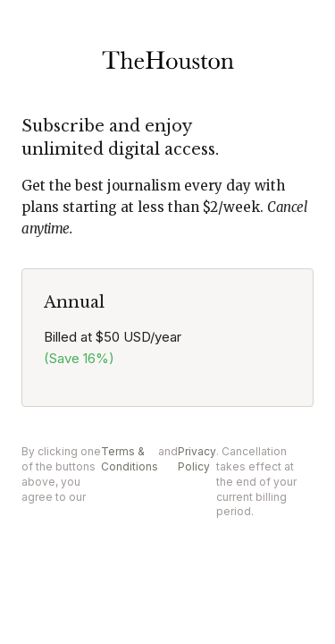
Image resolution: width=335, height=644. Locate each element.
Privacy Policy (197, 459)
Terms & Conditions (130, 459)
